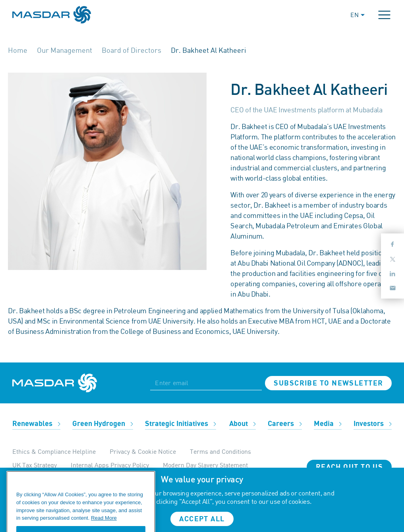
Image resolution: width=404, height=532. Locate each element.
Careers (285, 424)
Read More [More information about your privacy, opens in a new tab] (104, 524)
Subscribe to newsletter (328, 383)
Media (328, 424)
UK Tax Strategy (35, 465)
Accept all (202, 519)
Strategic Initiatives (181, 424)
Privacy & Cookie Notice (143, 451)
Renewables (36, 424)
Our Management (65, 50)
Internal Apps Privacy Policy (110, 465)
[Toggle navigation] (384, 15)
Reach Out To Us (350, 467)
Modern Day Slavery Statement (205, 465)
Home (18, 50)
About (243, 424)
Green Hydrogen (103, 424)
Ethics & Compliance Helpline (54, 451)
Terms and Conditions (220, 451)
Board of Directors (131, 50)
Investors (373, 424)
